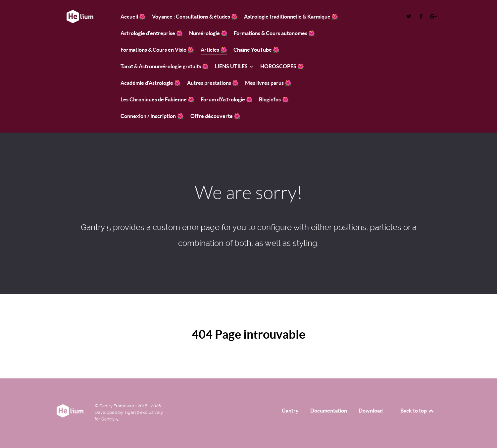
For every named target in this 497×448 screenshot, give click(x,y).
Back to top (418, 411)
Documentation (329, 411)
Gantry (290, 411)
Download (371, 411)
